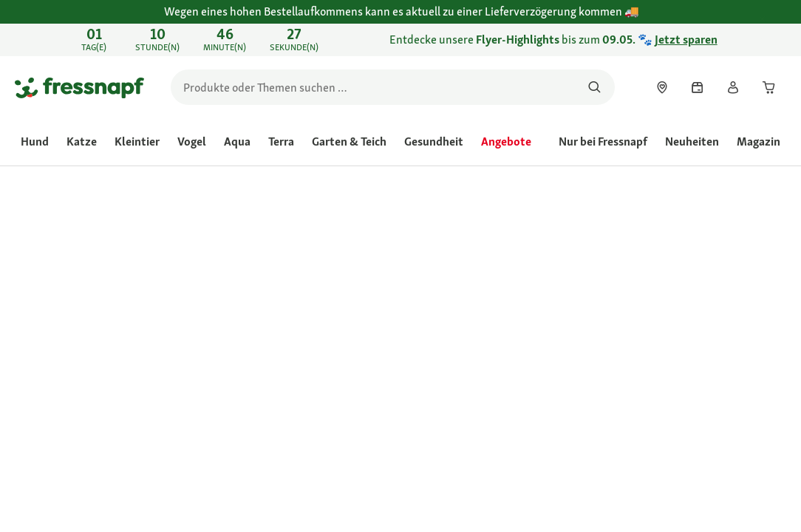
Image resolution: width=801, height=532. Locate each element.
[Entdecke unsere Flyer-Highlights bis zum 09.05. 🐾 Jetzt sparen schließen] (776, 40)
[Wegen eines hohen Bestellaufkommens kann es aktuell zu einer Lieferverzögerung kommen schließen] (776, 20)
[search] (393, 87)
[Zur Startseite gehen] (79, 87)
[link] (400, 40)
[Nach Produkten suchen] (594, 87)
